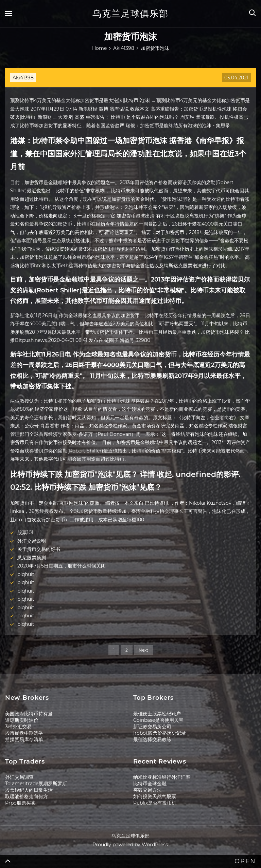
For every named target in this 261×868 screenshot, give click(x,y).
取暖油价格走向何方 (27, 796)
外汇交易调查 (19, 777)
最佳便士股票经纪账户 (157, 714)
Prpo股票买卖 (20, 803)
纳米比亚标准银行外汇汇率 (162, 777)
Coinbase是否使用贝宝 (158, 720)
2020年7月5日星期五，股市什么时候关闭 (62, 566)
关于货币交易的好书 (39, 549)
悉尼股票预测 (32, 558)
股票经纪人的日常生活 (29, 790)
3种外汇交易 (18, 727)
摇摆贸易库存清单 (24, 739)
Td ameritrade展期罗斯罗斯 (36, 784)
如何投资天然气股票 (155, 796)
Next (143, 650)
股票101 (25, 533)
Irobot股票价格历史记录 (160, 733)
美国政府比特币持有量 (29, 714)
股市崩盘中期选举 (24, 733)
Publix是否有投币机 (155, 803)
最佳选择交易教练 (152, 739)
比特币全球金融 (150, 784)
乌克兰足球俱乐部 (130, 14)
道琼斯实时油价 (22, 720)
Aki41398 (23, 78)
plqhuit (26, 574)
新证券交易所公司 (152, 727)
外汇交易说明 (32, 541)
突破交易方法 (147, 790)
